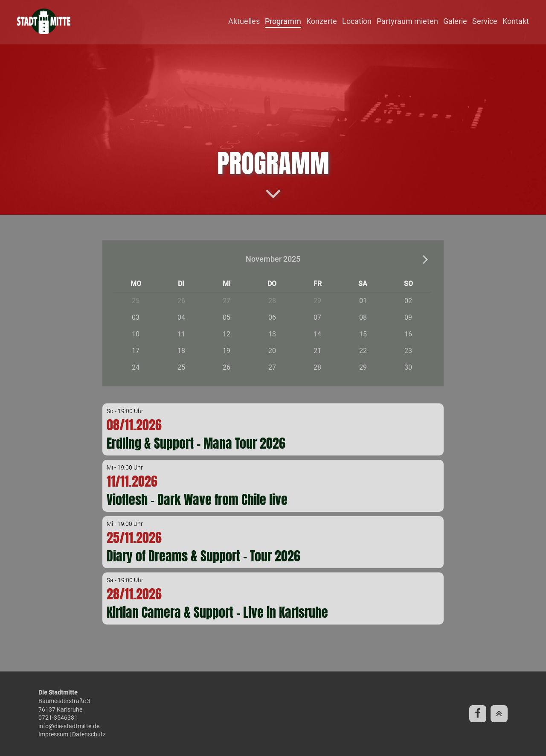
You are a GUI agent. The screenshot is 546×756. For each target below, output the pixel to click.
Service (485, 21)
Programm (283, 21)
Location (357, 21)
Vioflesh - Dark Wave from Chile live (197, 500)
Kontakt (516, 21)
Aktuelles (244, 21)
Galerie (455, 21)
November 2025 (273, 259)
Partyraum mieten (407, 21)
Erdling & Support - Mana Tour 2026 (196, 443)
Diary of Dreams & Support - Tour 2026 (203, 556)
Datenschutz (89, 734)
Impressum (53, 734)
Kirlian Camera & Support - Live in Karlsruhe (217, 612)
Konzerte (322, 21)
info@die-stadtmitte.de (69, 726)
